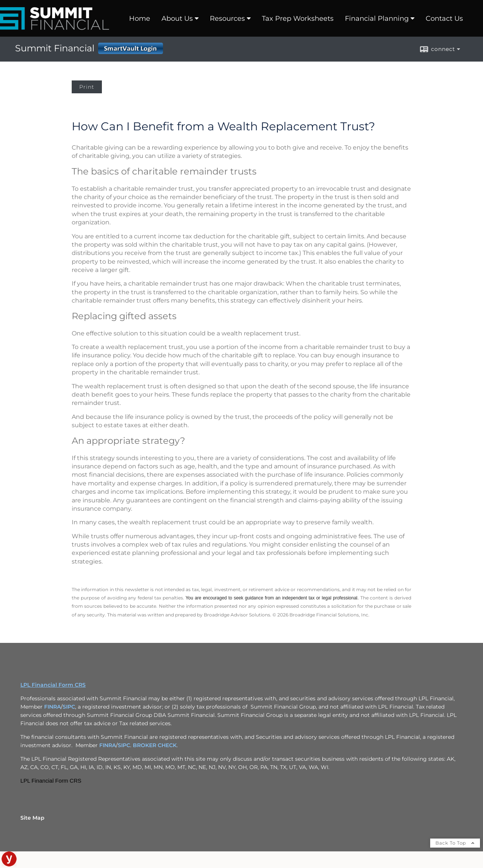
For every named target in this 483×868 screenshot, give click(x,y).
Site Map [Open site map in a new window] (32, 818)
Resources (227, 19)
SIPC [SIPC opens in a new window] (69, 707)
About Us (177, 19)
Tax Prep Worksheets (298, 19)
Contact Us (444, 19)
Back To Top (455, 843)
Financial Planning (377, 19)
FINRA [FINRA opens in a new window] (52, 707)
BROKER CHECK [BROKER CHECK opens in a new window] (155, 745)
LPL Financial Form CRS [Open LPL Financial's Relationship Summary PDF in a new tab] (53, 685)
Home (140, 19)
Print (87, 87)
